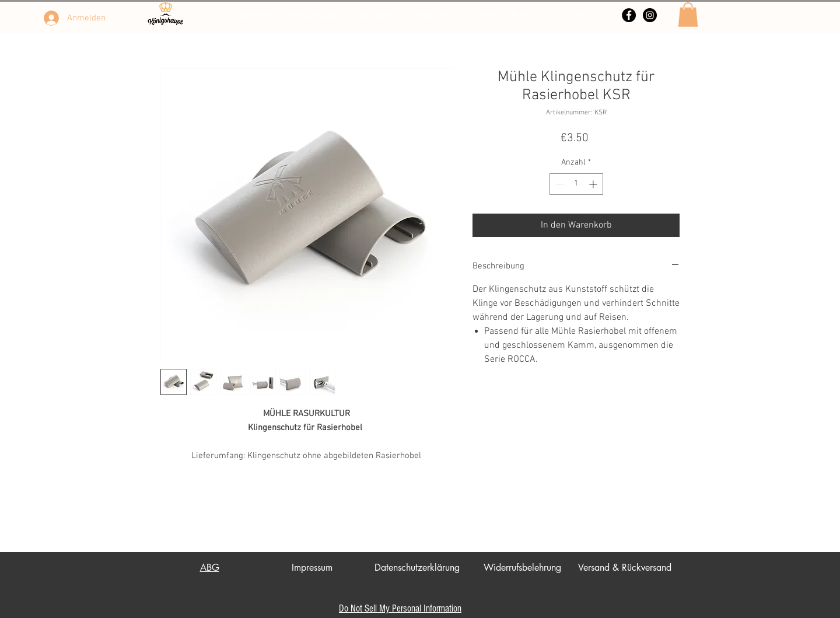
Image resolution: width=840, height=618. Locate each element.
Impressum (312, 568)
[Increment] (594, 184)
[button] (688, 15)
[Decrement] (559, 184)
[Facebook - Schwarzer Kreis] (629, 15)
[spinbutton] (576, 184)
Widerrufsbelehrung (522, 568)
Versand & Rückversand (625, 568)
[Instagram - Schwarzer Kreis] (650, 15)
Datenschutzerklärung (417, 568)
